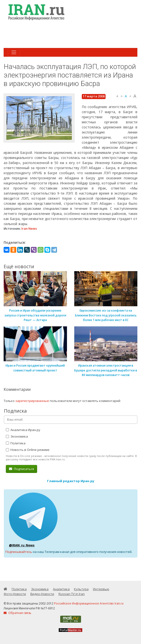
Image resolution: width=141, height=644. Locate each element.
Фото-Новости (15, 594)
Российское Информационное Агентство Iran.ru (89, 603)
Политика (16, 443)
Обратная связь (17, 613)
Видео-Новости (42, 594)
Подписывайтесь (19, 552)
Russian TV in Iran (72, 594)
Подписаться (21, 469)
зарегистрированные (32, 401)
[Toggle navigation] (14, 52)
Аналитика (61, 589)
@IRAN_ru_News (22, 545)
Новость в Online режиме (28, 450)
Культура (81, 589)
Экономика (17, 436)
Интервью (101, 589)
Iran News (29, 228)
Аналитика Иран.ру (23, 430)
